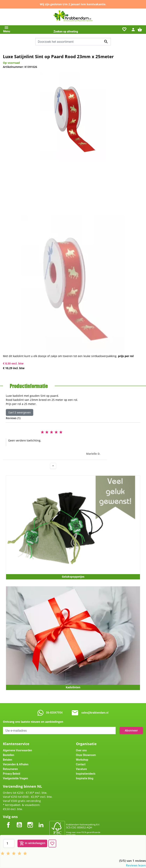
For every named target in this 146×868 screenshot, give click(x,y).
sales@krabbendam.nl (95, 713)
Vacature (81, 769)
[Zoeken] (73, 42)
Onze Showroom (86, 755)
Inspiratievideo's (86, 774)
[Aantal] (9, 843)
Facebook (8, 822)
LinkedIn (41, 822)
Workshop (82, 760)
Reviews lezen (136, 865)
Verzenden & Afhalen (16, 764)
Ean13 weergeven (20, 412)
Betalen (7, 760)
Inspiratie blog (85, 778)
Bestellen (9, 755)
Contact (81, 764)
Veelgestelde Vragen (15, 778)
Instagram (30, 822)
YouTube (19, 822)
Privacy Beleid (11, 774)
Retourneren (10, 769)
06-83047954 (54, 713)
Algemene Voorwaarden (17, 750)
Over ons (81, 750)
